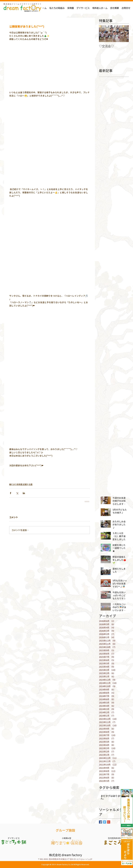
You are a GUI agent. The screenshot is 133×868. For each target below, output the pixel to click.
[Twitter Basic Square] (105, 822)
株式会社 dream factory (65, 855)
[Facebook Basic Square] (100, 822)
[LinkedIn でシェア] (24, 493)
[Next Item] (124, 34)
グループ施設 (65, 830)
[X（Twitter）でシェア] (17, 493)
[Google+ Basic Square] (109, 822)
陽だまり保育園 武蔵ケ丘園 (21, 484)
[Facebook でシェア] (11, 493)
